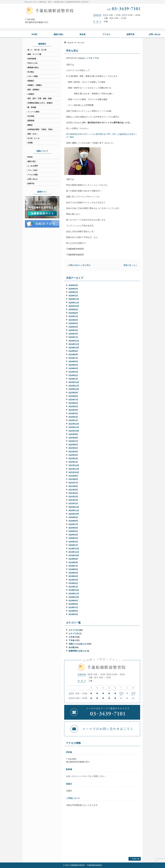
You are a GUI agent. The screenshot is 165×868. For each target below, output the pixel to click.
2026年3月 (73, 289)
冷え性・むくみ (33, 138)
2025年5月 (73, 323)
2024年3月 (73, 372)
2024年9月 (73, 351)
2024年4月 (73, 368)
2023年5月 (73, 407)
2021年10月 (74, 472)
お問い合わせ (33, 179)
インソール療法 (33, 112)
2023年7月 (73, 400)
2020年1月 (73, 545)
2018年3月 (73, 614)
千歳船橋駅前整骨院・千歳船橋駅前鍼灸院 (86, 865)
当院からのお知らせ (77, 644)
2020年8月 (73, 521)
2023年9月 (73, 393)
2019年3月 (73, 580)
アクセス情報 (33, 175)
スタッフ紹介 (33, 170)
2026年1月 (73, 296)
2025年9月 (73, 310)
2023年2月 (73, 417)
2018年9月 (73, 601)
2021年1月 (73, 504)
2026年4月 (73, 285)
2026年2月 (73, 292)
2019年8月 (73, 563)
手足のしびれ (33, 63)
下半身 (96, 58)
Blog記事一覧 (72, 43)
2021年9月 (73, 476)
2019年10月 (74, 555)
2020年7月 (73, 524)
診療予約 (31, 184)
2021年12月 (74, 465)
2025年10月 (74, 306)
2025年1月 (73, 337)
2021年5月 (73, 490)
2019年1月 (73, 587)
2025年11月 (74, 303)
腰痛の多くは (129, 265)
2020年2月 (73, 542)
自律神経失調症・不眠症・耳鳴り (40, 129)
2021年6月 (73, 486)
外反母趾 (31, 116)
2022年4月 (73, 452)
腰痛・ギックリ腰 (34, 54)
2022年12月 (74, 424)
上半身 (89, 58)
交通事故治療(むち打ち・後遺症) (40, 103)
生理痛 (30, 143)
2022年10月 (74, 431)
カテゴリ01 (74, 630)
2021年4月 (73, 493)
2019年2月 (73, 583)
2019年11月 (74, 552)
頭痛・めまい (33, 134)
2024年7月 (73, 358)
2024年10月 (74, 348)
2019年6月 (73, 569)
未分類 (72, 647)
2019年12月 (74, 549)
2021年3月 (73, 497)
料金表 (30, 157)
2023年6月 (73, 403)
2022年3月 (73, 455)
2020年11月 (74, 511)
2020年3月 (73, 538)
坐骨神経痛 (32, 59)
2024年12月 (74, 341)
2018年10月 (74, 597)
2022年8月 (73, 438)
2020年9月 (73, 517)
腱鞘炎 (30, 125)
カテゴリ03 (74, 634)
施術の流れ (32, 161)
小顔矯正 (31, 94)
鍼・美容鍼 (32, 107)
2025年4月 (73, 327)
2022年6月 (73, 445)
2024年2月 (73, 375)
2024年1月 (73, 379)
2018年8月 (73, 604)
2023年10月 (74, 389)
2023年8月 (73, 396)
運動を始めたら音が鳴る (80, 265)
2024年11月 (74, 344)
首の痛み (31, 72)
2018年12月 (74, 590)
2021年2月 (73, 500)
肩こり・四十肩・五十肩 (37, 50)
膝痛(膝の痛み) (33, 67)
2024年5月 (73, 365)
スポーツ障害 (33, 76)
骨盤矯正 (31, 81)
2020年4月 (73, 535)
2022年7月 (73, 441)
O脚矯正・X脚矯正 (35, 85)
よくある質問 (33, 166)
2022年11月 (74, 427)
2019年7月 (73, 566)
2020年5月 (73, 531)
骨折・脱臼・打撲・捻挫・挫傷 (39, 98)
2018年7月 (73, 607)
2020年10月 (74, 514)
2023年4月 (73, 410)
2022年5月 (73, 448)
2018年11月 (74, 594)
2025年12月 (74, 299)
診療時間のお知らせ (77, 651)
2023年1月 (73, 420)
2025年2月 (73, 334)
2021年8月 (73, 479)
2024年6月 (73, 362)
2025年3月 (73, 330)
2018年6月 (73, 611)
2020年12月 (74, 507)
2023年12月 (74, 382)
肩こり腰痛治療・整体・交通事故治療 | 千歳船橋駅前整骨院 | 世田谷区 (61, 2)
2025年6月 (73, 320)
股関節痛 (31, 121)
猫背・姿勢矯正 (33, 90)
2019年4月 (73, 576)
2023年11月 (74, 386)
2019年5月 (73, 573)
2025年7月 (73, 316)
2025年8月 (73, 313)
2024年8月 (73, 355)
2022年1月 (73, 462)
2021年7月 (73, 483)
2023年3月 (73, 414)
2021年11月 (74, 469)
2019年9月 (73, 559)
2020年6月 (73, 528)
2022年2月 (73, 459)
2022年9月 (73, 434)
